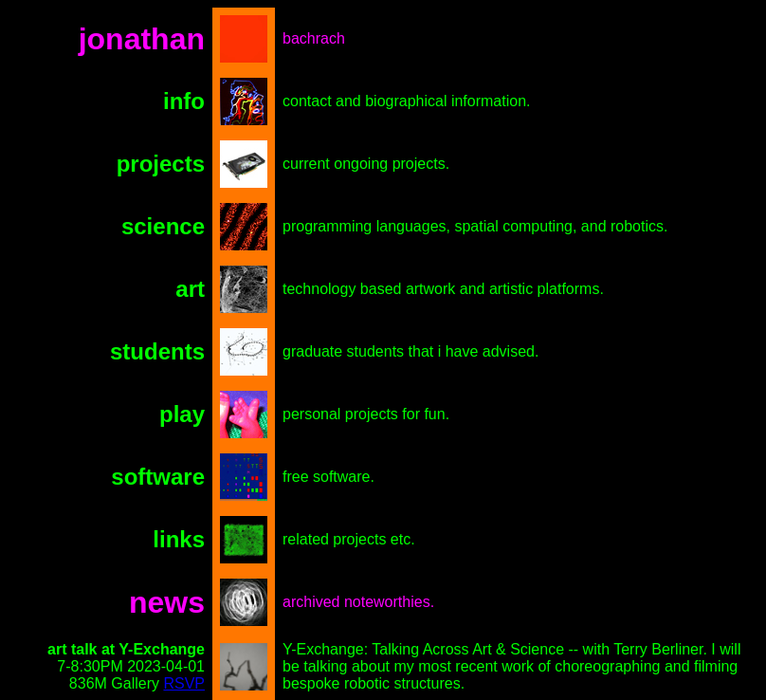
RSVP (184, 683)
